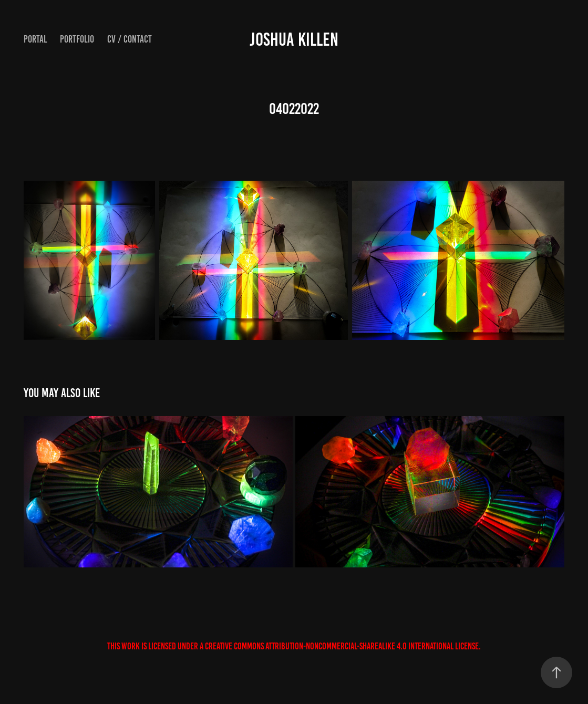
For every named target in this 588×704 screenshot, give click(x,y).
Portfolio (77, 39)
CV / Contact (130, 39)
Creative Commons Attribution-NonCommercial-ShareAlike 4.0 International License (342, 646)
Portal (35, 39)
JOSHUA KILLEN (294, 39)
